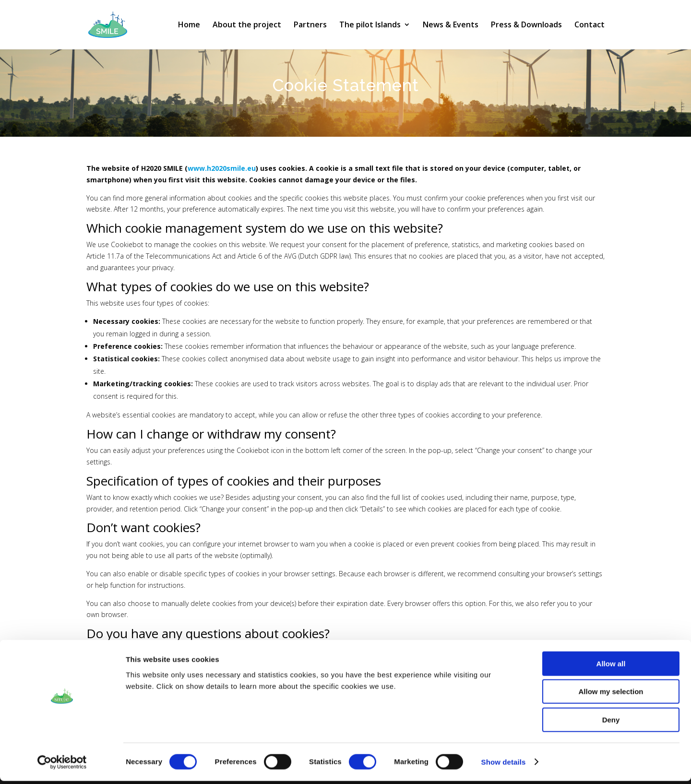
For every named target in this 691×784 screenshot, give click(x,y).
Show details (504, 765)
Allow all (611, 667)
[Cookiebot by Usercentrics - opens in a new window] (62, 765)
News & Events (451, 26)
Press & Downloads (526, 26)
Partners (310, 26)
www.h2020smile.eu (222, 168)
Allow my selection (611, 695)
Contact (590, 26)
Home (189, 26)
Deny (611, 723)
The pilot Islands (370, 26)
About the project (247, 26)
